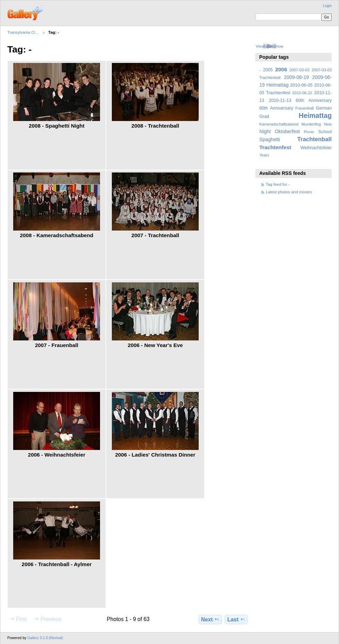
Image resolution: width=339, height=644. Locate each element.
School (325, 132)
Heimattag (315, 115)
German (324, 108)
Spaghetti (270, 139)
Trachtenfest (275, 147)
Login (327, 6)
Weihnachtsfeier (316, 148)
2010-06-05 (301, 85)
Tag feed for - (278, 184)
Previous (48, 619)
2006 (281, 69)
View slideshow (270, 46)
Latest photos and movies (289, 192)
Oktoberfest (287, 131)
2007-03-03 (299, 70)
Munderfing (311, 124)
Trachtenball (315, 139)
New (328, 124)
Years (264, 155)
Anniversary (282, 108)
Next (210, 619)
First (18, 619)
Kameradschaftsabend (279, 124)
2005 (268, 70)
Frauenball (304, 108)
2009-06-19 (297, 77)
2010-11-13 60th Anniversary (300, 100)
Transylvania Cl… (23, 32)
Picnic (309, 132)
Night (265, 131)
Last (236, 619)
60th (264, 108)
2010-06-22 (302, 93)
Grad (264, 116)
